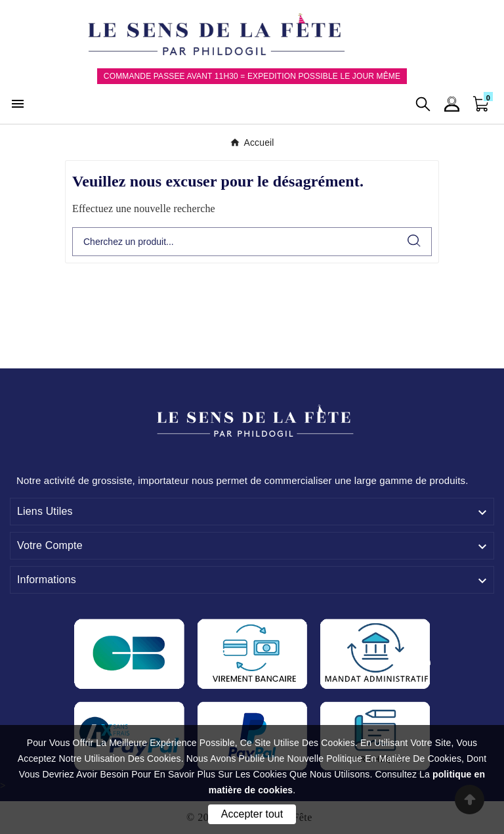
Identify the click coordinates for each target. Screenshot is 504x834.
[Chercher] (235, 242)
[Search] (414, 241)
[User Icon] (452, 104)
